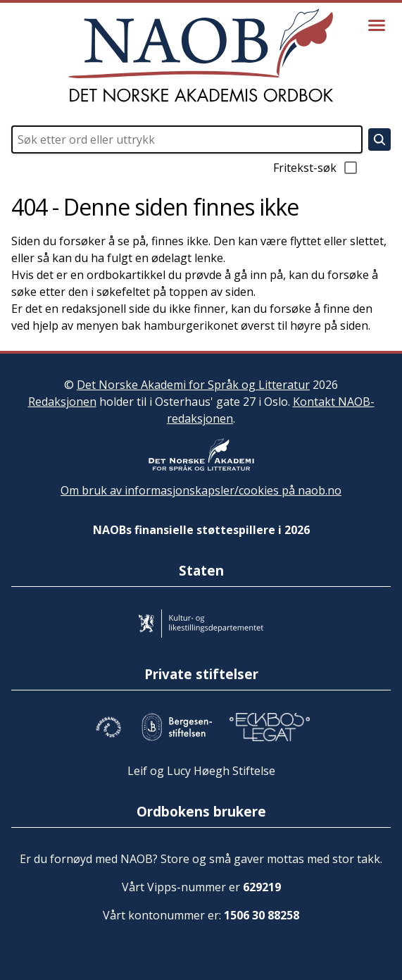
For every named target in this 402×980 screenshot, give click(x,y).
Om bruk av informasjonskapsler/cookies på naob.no (201, 490)
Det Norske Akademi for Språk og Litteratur (193, 385)
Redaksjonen (62, 402)
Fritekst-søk (316, 168)
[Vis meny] (377, 25)
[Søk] (379, 139)
